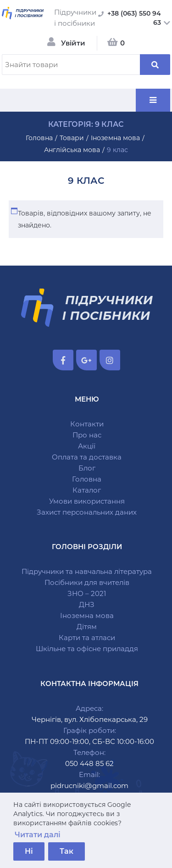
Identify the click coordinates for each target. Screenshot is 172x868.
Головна (87, 479)
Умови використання (87, 501)
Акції (87, 446)
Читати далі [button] (38, 835)
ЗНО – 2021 (87, 593)
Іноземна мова (87, 616)
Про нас (87, 435)
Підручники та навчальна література (87, 571)
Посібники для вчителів (87, 582)
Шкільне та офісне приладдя (87, 649)
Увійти (73, 43)
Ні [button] (29, 851)
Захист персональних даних (87, 512)
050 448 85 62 (89, 763)
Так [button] (67, 851)
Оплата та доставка (87, 457)
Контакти (87, 424)
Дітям (87, 627)
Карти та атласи (87, 638)
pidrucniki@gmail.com (89, 786)
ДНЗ (87, 604)
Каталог (87, 490)
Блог (87, 468)
